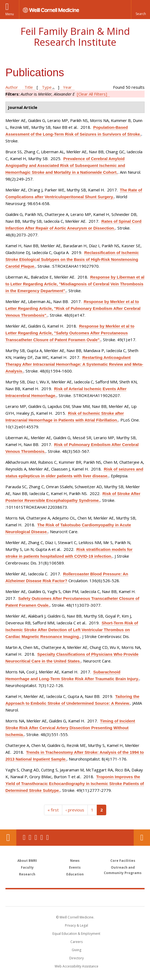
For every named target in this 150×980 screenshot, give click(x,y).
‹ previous (75, 810)
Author (12, 87)
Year (67, 87)
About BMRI (27, 861)
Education (75, 874)
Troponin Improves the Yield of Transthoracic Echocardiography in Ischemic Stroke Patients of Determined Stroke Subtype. (75, 784)
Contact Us (142, 838)
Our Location (8, 838)
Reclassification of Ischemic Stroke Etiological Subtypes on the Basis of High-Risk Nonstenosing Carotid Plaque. (72, 259)
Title (29, 87)
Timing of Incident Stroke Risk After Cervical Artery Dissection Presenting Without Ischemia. (70, 728)
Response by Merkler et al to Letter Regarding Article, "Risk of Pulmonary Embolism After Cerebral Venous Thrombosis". (73, 308)
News (75, 861)
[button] (140, 10)
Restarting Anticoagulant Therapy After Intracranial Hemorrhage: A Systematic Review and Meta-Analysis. (74, 364)
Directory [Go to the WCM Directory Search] (76, 958)
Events (75, 867)
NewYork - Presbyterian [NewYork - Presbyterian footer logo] (110, 897)
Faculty (27, 867)
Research (27, 874)
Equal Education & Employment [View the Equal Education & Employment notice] (76, 934)
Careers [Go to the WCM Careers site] (76, 942)
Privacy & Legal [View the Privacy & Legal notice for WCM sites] (76, 925)
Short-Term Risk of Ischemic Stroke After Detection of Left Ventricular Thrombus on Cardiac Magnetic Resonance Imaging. (72, 630)
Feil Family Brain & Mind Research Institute (75, 37)
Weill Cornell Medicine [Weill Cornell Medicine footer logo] (46, 897)
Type (47, 87)
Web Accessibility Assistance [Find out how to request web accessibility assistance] (76, 966)
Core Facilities (123, 861)
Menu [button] (10, 14)
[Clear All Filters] (92, 94)
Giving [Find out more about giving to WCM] (76, 950)
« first (53, 810)
